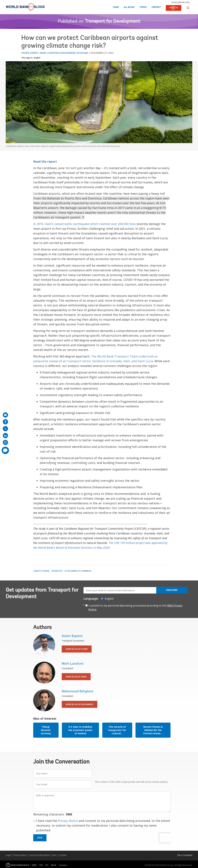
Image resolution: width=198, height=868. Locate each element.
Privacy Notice (68, 821)
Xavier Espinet (30, 53)
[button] (188, 8)
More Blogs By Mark (76, 677)
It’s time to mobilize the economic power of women (80, 730)
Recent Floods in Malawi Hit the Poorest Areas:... (153, 730)
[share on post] (5, 429)
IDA (41, 865)
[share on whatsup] (5, 442)
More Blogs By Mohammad (80, 704)
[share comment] (5, 450)
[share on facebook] (5, 422)
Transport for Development (112, 21)
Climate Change (41, 571)
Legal (8, 855)
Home (116, 7)
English (37, 58)
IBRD (34, 865)
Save (40, 838)
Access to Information (39, 855)
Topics (143, 7)
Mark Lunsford (49, 53)
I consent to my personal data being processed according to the (135, 607)
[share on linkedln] (5, 436)
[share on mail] (5, 415)
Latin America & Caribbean (78, 571)
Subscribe (172, 590)
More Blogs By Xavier (77, 649)
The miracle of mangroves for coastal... (117, 730)
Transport (57, 571)
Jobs (54, 855)
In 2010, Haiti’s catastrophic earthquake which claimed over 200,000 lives (85, 224)
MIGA (54, 865)
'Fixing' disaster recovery (46, 730)
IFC (47, 865)
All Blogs (129, 7)
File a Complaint (185, 855)
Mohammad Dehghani (75, 53)
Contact (156, 7)
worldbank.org (181, 2)
